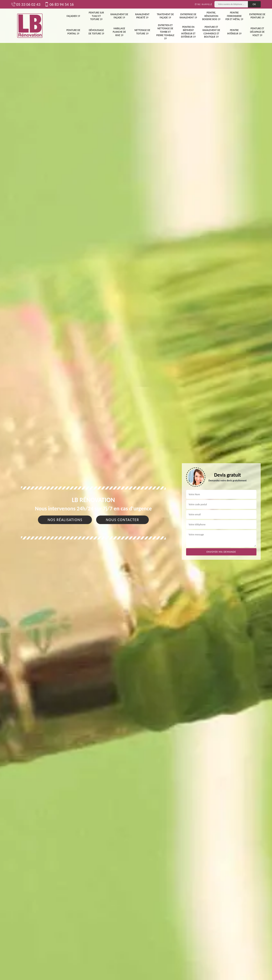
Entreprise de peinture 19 (257, 16)
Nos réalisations (65, 520)
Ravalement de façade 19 (119, 16)
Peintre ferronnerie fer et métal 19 (234, 16)
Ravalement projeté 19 (142, 16)
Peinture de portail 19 (73, 32)
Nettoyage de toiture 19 (142, 32)
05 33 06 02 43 (26, 4)
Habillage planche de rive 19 (119, 32)
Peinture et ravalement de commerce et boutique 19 (211, 32)
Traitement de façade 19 (165, 16)
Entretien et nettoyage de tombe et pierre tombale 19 (165, 32)
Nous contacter (122, 520)
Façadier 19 (73, 16)
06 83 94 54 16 (59, 4)
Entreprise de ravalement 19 (188, 16)
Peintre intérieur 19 (234, 32)
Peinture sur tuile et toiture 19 (96, 16)
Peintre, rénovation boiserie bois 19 (211, 16)
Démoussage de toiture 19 (96, 32)
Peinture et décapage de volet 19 (257, 32)
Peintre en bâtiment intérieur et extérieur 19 (188, 32)
